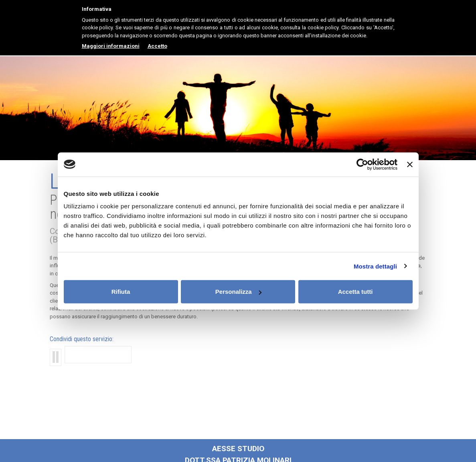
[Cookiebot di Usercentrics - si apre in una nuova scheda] (362, 164)
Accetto (157, 46)
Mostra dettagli (375, 266)
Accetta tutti (355, 292)
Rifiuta (121, 292)
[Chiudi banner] (410, 164)
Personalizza (238, 292)
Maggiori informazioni (111, 46)
